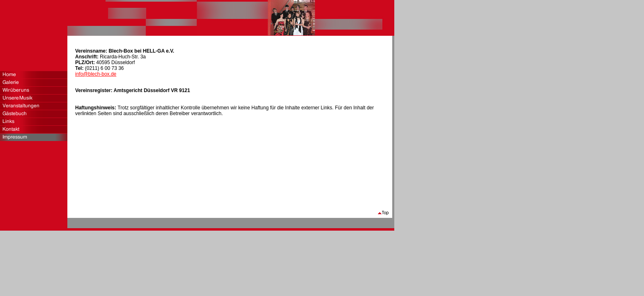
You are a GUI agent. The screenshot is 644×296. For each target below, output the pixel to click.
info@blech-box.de (96, 74)
